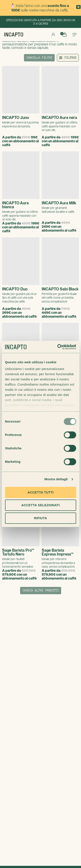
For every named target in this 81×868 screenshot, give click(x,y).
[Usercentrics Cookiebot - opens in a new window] (58, 347)
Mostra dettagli (56, 479)
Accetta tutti (40, 492)
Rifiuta (40, 518)
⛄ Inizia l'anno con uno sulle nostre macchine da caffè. (40, 8)
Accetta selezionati (41, 505)
